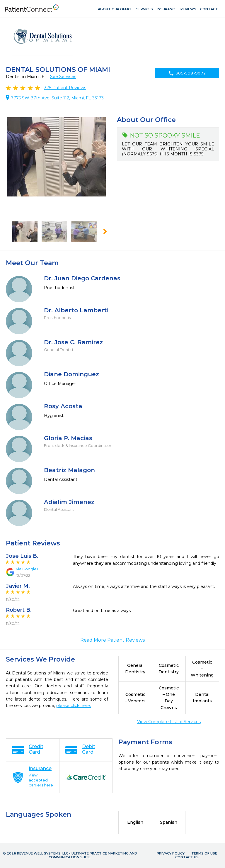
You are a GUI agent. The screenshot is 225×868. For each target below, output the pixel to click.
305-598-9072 (187, 73)
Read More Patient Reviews (112, 640)
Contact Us (187, 857)
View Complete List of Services (169, 722)
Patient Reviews (65, 88)
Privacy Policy (171, 853)
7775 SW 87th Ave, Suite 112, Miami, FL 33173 (57, 98)
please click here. (74, 706)
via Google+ (27, 569)
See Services (63, 77)
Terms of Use (204, 853)
